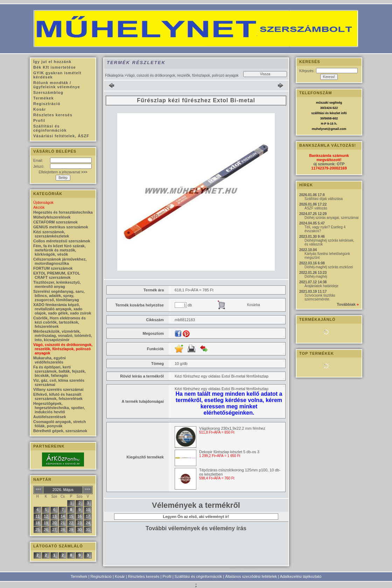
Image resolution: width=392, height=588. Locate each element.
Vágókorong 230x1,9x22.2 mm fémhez (232, 428)
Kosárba (254, 305)
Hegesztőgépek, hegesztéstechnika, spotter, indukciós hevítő (59, 408)
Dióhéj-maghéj (316, 276)
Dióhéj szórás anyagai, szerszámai (332, 218)
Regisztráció (101, 576)
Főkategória (114, 75)
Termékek (79, 576)
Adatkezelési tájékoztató (301, 576)
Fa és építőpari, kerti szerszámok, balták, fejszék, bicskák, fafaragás (59, 371)
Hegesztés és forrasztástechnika (63, 212)
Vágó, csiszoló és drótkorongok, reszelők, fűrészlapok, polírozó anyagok (63, 349)
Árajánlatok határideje (321, 286)
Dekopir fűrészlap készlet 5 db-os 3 (229, 452)
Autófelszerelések (50, 417)
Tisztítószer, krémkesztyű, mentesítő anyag (57, 284)
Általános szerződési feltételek (251, 576)
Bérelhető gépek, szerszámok (60, 431)
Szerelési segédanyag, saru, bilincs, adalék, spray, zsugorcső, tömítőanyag (59, 296)
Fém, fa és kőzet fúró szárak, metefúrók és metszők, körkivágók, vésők (59, 250)
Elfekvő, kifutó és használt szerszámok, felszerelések (58, 396)
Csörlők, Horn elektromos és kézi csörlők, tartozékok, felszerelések (59, 322)
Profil (167, 576)
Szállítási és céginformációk (198, 576)
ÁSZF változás (316, 208)
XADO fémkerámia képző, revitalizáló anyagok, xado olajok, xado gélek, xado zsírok (62, 309)
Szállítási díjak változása (324, 199)
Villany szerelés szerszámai (58, 389)
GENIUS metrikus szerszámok (61, 227)
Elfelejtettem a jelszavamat (63, 172)
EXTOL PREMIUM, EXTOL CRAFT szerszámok (57, 275)
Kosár (120, 576)
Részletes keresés (144, 576)
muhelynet (320, 129)
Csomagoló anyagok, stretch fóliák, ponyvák (59, 424)
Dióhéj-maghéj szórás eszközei (329, 267)
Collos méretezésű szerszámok (62, 241)
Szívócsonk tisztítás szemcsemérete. (320, 297)
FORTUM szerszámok (53, 268)
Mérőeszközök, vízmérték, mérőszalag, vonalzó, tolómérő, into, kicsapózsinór (63, 335)
